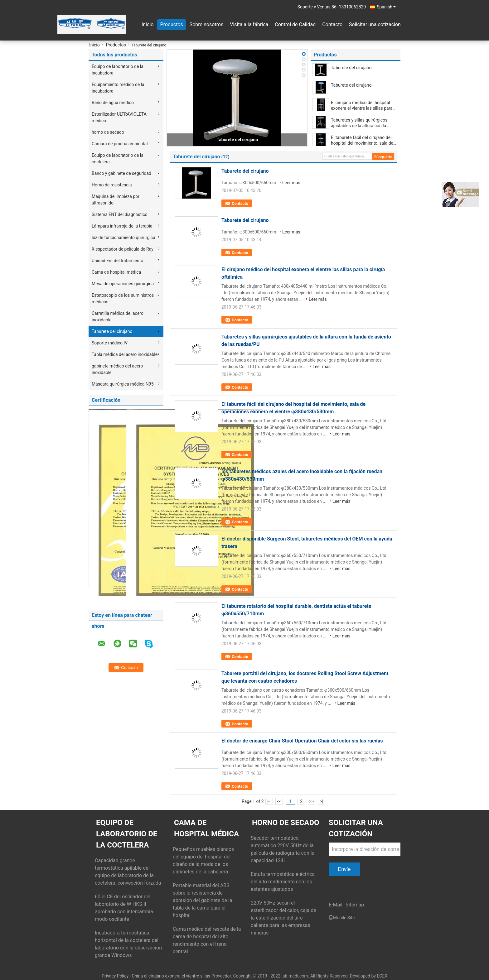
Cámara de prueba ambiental (120, 144)
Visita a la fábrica (249, 24)
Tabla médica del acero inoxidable (125, 354)
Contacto (332, 24)
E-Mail (336, 905)
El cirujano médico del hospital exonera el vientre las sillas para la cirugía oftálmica (362, 106)
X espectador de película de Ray (123, 249)
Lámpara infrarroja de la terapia (122, 226)
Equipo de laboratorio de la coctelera (118, 159)
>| (322, 801)
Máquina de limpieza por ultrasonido (116, 200)
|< (269, 801)
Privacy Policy (115, 976)
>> (311, 801)
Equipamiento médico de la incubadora (118, 88)
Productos (171, 24)
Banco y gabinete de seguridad (121, 173)
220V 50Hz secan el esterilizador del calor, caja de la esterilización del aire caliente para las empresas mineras (283, 918)
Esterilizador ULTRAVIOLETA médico (119, 117)
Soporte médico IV (110, 343)
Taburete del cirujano (112, 331)
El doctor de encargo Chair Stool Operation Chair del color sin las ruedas (302, 741)
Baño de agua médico (113, 103)
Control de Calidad (295, 24)
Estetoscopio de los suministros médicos (123, 298)
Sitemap (355, 905)
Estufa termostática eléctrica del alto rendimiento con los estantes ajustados (283, 882)
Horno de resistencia (112, 185)
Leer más (291, 183)
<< (279, 801)
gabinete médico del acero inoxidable (117, 369)
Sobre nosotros (207, 24)
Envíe (344, 869)
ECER (382, 976)
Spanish (386, 7)
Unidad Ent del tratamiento (117, 261)
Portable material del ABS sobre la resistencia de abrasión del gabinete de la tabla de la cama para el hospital (203, 900)
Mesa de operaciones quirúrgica (123, 284)
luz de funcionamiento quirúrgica (123, 238)
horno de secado (108, 132)
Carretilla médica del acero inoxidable (118, 317)
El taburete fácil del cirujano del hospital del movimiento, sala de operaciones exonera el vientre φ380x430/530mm (362, 140)
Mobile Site (342, 918)
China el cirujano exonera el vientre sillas (171, 976)
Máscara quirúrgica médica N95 (123, 384)
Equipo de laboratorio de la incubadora (118, 70)
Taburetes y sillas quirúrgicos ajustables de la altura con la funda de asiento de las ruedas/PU (359, 123)
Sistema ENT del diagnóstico (120, 214)
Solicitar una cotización (375, 24)
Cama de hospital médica (116, 272)
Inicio (148, 24)
